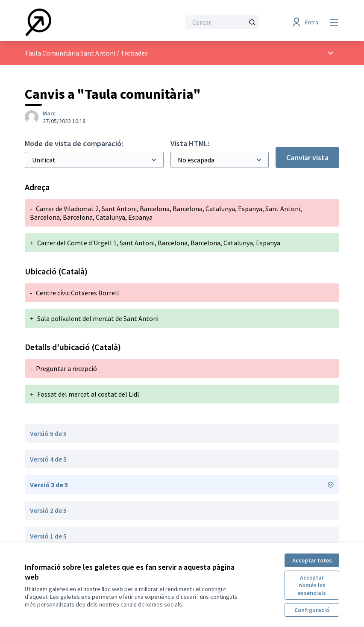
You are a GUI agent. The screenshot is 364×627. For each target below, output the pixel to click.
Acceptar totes (312, 560)
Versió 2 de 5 (48, 510)
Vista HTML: (190, 143)
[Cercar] (222, 22)
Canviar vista (307, 157)
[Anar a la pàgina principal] (82, 22)
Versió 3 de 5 (182, 485)
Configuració (312, 610)
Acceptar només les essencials (312, 585)
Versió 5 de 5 (48, 433)
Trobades (134, 53)
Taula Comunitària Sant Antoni (70, 53)
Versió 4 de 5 (48, 459)
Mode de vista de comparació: (74, 143)
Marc (49, 113)
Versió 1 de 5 (48, 536)
